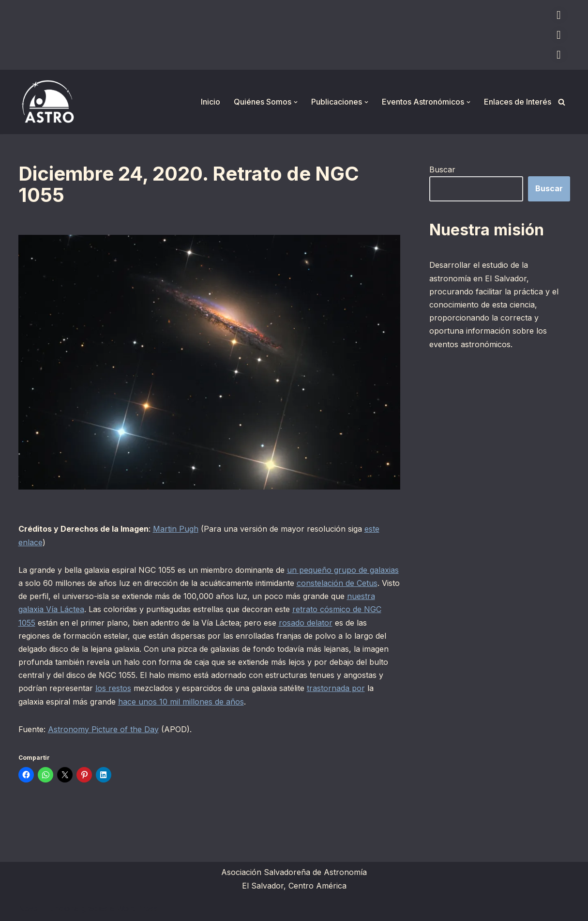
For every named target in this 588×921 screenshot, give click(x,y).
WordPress (137, 908)
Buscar (442, 169)
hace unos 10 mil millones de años (181, 702)
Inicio (211, 102)
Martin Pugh (176, 529)
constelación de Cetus (337, 583)
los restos (113, 688)
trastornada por (336, 688)
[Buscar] (562, 102)
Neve (28, 908)
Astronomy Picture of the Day (103, 729)
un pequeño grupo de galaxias (343, 570)
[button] (296, 102)
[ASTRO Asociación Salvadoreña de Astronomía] (47, 102)
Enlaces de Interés (518, 102)
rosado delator (306, 623)
